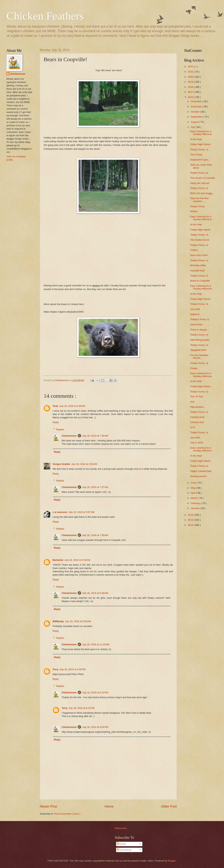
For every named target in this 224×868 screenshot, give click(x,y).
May (193, 488)
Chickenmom (69, 436)
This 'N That (197, 397)
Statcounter (121, 828)
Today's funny (197, 206)
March (194, 498)
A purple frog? (198, 271)
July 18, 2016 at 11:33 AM (96, 644)
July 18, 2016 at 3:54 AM (84, 464)
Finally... (194, 368)
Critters (194, 250)
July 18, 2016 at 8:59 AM (78, 621)
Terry (55, 669)
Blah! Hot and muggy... (202, 193)
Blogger (172, 861)
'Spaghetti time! (198, 350)
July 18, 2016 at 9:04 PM (95, 727)
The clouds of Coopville (203, 178)
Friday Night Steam (200, 144)
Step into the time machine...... (199, 200)
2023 (191, 66)
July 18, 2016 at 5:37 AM (81, 512)
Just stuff (195, 309)
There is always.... (200, 330)
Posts (121, 844)
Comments (124, 850)
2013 (191, 525)
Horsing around (198, 476)
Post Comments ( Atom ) (67, 814)
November (197, 107)
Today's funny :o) (199, 149)
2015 (191, 515)
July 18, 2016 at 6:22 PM (82, 708)
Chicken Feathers (45, 16)
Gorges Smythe (61, 464)
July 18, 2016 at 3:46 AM (72, 406)
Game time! (196, 324)
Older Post (169, 806)
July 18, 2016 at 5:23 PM (95, 692)
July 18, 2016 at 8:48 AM (95, 593)
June (194, 483)
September (197, 117)
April (193, 493)
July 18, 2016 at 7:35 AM (95, 436)
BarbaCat (58, 560)
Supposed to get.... (200, 160)
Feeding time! (197, 417)
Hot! (192, 402)
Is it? (193, 427)
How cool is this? (199, 255)
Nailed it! (195, 314)
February (196, 503)
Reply (56, 422)
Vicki (55, 406)
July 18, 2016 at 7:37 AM (95, 487)
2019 (191, 82)
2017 (191, 92)
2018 (191, 87)
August (195, 122)
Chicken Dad (197, 422)
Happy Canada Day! (201, 471)
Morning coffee (198, 265)
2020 (191, 77)
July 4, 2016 (197, 443)
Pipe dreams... (198, 407)
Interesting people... (201, 340)
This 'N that (196, 155)
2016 (191, 97)
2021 (191, 72)
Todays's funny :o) (200, 319)
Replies (60, 429)
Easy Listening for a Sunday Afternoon (201, 133)
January (195, 508)
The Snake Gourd (200, 240)
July (193, 127)
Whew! (194, 211)
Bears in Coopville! (200, 281)
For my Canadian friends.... (199, 357)
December (197, 101)
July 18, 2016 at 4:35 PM (72, 669)
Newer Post (48, 806)
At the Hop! (196, 139)
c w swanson (60, 512)
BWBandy (58, 621)
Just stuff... (196, 438)
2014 (191, 520)
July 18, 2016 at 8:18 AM (77, 560)
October (195, 112)
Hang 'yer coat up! (200, 183)
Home (109, 806)
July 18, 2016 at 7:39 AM (95, 535)
